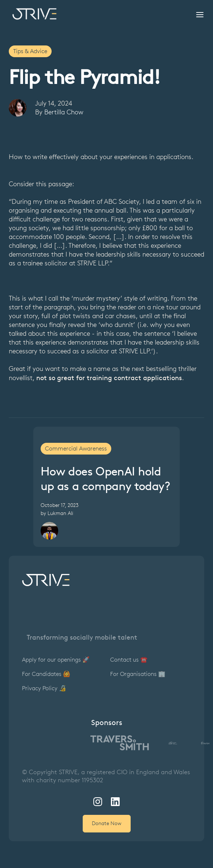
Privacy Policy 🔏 (44, 688)
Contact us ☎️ (129, 660)
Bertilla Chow (64, 112)
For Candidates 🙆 (46, 674)
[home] (33, 14)
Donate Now (107, 823)
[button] (198, 14)
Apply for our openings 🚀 (56, 660)
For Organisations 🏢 (138, 674)
